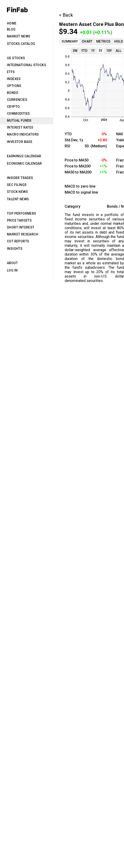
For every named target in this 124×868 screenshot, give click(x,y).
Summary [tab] (70, 41)
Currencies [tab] (17, 100)
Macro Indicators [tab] (23, 134)
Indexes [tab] (14, 79)
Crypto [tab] (13, 107)
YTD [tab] (84, 51)
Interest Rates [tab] (20, 127)
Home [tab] (12, 23)
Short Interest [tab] (21, 227)
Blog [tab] (11, 29)
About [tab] (12, 263)
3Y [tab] (101, 51)
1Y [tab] (93, 51)
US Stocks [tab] (16, 58)
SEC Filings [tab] (17, 185)
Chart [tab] (87, 41)
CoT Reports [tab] (18, 241)
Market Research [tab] (23, 234)
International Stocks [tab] (27, 65)
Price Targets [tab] (19, 220)
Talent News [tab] (18, 199)
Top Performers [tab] (22, 213)
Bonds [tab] (13, 93)
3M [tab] (75, 51)
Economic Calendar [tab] (24, 164)
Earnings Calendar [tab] (24, 156)
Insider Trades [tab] (20, 178)
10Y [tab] (109, 51)
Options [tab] (14, 86)
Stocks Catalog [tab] (21, 44)
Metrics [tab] (103, 41)
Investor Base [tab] (20, 142)
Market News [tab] (19, 36)
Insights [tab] (15, 249)
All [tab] (118, 51)
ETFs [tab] (11, 72)
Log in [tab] (12, 270)
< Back (66, 15)
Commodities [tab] (18, 114)
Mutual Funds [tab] (19, 120)
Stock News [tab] (17, 192)
